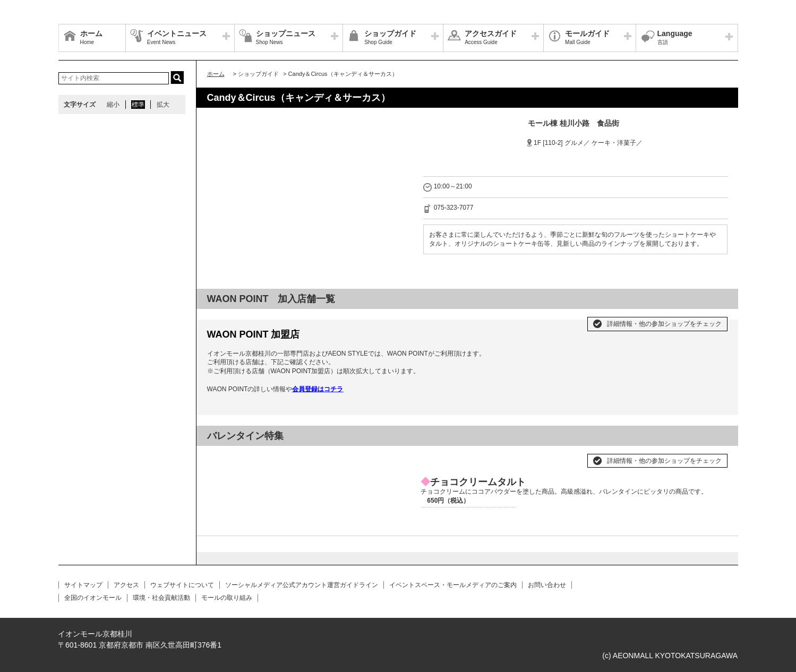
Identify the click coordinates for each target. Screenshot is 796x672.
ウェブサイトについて (182, 585)
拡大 (163, 105)
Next (396, 456)
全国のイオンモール (93, 598)
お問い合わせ (547, 585)
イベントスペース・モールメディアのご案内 (453, 585)
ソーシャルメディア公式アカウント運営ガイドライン (302, 585)
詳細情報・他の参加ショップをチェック (664, 324)
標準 (138, 105)
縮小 (113, 105)
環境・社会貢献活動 (161, 598)
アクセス (126, 585)
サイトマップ (83, 585)
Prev (221, 456)
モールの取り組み (227, 598)
